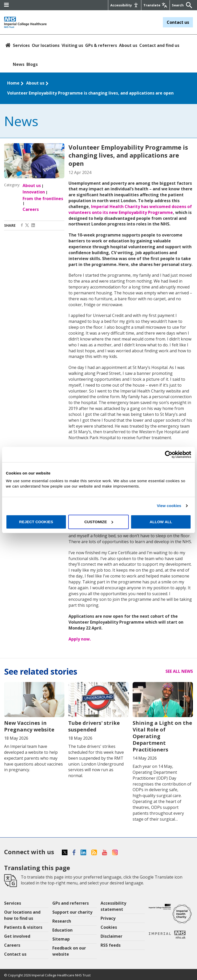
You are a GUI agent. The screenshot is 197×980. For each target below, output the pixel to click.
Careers (31, 209)
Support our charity (72, 912)
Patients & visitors (23, 927)
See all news (179, 671)
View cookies (169, 506)
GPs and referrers (71, 903)
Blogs (32, 64)
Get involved (17, 936)
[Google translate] (155, 5)
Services (21, 45)
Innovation (34, 192)
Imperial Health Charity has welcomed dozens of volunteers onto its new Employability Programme (130, 209)
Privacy (108, 918)
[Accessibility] (125, 5)
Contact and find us (159, 45)
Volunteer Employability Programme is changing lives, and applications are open (90, 93)
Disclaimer (111, 936)
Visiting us (72, 45)
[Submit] (188, 5)
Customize (99, 522)
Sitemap (61, 939)
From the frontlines (43, 199)
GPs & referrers (101, 45)
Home (13, 83)
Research (62, 921)
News (19, 64)
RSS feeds (111, 945)
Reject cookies (36, 522)
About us (128, 45)
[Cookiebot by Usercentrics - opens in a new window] (169, 455)
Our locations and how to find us (22, 915)
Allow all (161, 522)
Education (62, 930)
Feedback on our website (69, 951)
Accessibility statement (113, 906)
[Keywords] (178, 5)
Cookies (109, 927)
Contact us (178, 22)
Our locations (46, 45)
